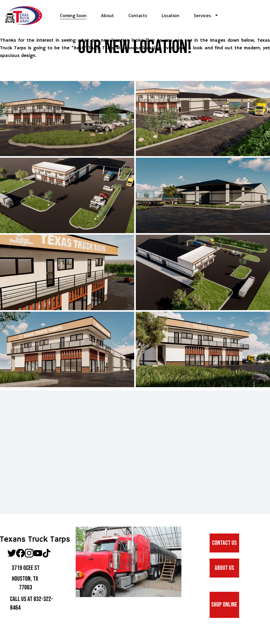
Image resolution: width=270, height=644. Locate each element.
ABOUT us (224, 568)
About (107, 16)
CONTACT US (224, 543)
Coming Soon (73, 16)
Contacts (138, 16)
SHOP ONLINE (224, 605)
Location (170, 16)
